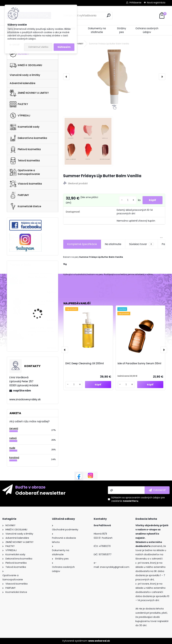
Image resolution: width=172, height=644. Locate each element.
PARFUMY (19, 195)
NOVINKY (19, 54)
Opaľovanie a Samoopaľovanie (25, 172)
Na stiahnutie (113, 244)
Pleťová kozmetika (25, 150)
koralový (14, 458)
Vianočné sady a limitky (25, 75)
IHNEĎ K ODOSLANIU (26, 65)
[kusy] (128, 200)
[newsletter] (157, 490)
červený (14, 429)
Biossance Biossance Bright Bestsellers (40, 275)
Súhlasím (64, 47)
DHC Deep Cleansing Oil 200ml (85, 363)
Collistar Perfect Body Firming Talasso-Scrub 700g (41, 331)
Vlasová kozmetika (26, 184)
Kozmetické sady (25, 127)
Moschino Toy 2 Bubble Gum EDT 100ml (41, 303)
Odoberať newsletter (40, 493)
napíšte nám (22, 391)
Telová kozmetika (25, 161)
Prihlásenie (135, 3)
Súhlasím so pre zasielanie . (138, 499)
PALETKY (19, 104)
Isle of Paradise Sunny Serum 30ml (139, 363)
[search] (109, 15)
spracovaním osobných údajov (143, 498)
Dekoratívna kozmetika (28, 138)
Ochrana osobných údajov (147, 30)
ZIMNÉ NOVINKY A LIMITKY (29, 93)
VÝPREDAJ (20, 116)
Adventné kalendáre (22, 83)
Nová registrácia (156, 3)
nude (12, 448)
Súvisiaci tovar (141, 244)
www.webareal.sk (99, 641)
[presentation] (66, 77)
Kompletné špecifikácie (82, 244)
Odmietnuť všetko (38, 47)
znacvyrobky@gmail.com (115, 567)
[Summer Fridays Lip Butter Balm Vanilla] (114, 77)
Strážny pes (122, 30)
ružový (13, 438)
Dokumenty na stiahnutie (97, 30)
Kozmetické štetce (25, 206)
